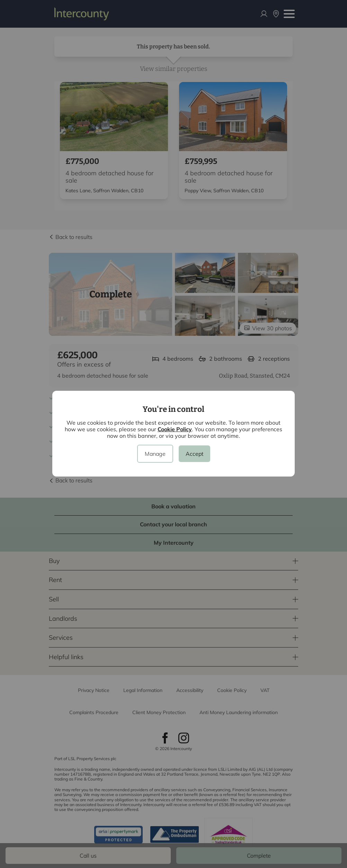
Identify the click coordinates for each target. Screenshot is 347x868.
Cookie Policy (175, 429)
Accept (194, 454)
